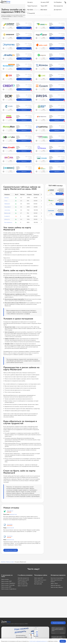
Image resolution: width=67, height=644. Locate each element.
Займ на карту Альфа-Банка (9, 589)
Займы (16, 2)
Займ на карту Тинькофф (8, 585)
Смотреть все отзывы (11, 550)
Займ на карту (5, 579)
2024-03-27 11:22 (13, 514)
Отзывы (50, 2)
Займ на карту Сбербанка (8, 583)
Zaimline (3, 562)
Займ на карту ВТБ (6, 587)
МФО (22, 2)
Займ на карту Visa (23, 584)
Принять (63, 641)
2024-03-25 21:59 (10, 528)
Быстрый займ (38, 584)
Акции (27, 2)
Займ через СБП (39, 578)
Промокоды (35, 2)
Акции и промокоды (58, 623)
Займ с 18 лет (54, 583)
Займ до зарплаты (56, 585)
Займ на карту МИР (6, 581)
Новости (43, 2)
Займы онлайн (10, 562)
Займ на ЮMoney (22, 582)
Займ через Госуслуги (40, 580)
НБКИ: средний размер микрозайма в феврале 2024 (58, 629)
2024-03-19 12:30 (10, 540)
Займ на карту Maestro (57, 587)
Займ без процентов (23, 578)
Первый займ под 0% (23, 580)
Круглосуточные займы (57, 578)
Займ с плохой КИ (23, 586)
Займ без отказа (39, 582)
